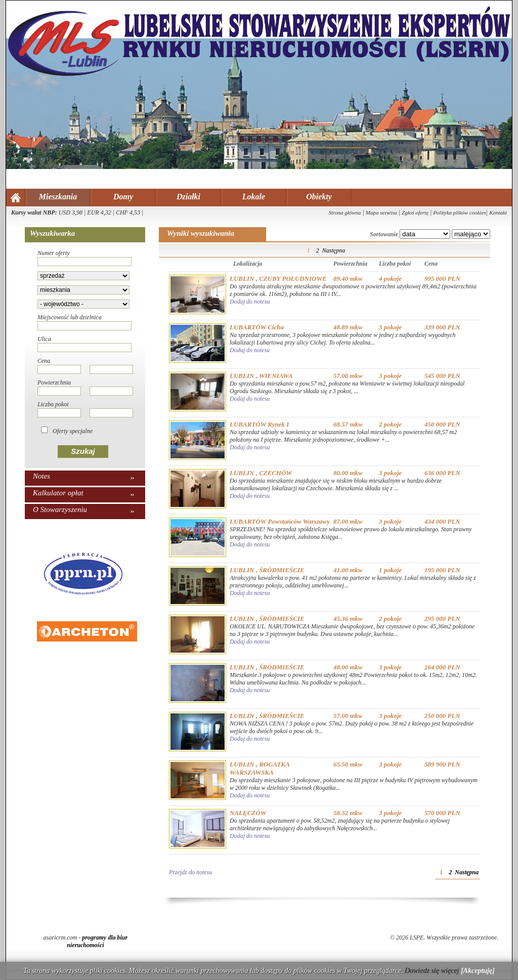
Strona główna (344, 212)
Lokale (254, 197)
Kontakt (498, 212)
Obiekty (319, 197)
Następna (334, 250)
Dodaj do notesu (250, 302)
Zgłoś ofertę (415, 212)
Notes (41, 476)
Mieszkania (58, 197)
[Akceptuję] (478, 971)
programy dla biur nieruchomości (97, 941)
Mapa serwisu (381, 212)
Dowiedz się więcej (432, 971)
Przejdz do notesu (190, 872)
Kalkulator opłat (58, 493)
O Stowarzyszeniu (60, 509)
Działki (188, 197)
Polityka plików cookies (459, 212)
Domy (123, 197)
